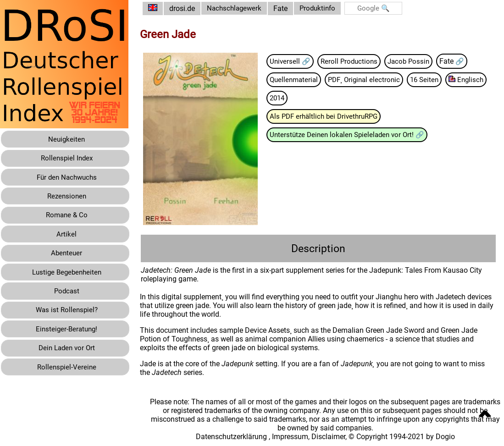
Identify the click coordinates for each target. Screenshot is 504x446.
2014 (331, 99)
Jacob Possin (420, 61)
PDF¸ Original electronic (375, 80)
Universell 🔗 (298, 61)
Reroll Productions (358, 61)
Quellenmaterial (302, 80)
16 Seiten (438, 80)
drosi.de (189, 8)
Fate (290, 8)
